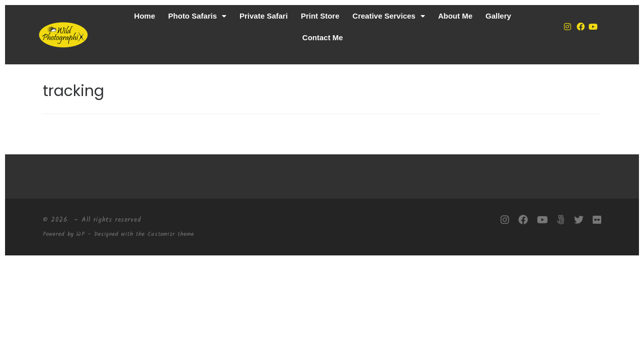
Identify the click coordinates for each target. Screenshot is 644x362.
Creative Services (389, 16)
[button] (197, 16)
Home (145, 16)
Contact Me (323, 37)
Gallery (498, 16)
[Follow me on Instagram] (505, 220)
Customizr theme (171, 234)
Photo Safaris (197, 16)
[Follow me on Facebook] (523, 220)
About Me (455, 16)
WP (81, 234)
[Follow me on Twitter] (579, 220)
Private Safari (264, 16)
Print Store (320, 16)
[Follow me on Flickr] (597, 220)
